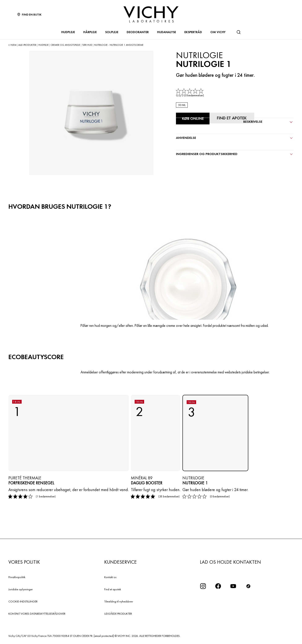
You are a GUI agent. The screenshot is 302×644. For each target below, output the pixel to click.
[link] (190, 93)
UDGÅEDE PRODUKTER (118, 614)
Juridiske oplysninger (21, 589)
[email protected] (104, 636)
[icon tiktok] (248, 586)
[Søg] (238, 32)
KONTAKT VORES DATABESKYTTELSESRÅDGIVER (37, 614)
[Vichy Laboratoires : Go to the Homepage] (151, 14)
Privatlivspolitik (17, 577)
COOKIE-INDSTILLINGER (23, 601)
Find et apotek (113, 589)
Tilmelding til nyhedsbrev (119, 601)
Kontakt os (110, 577)
